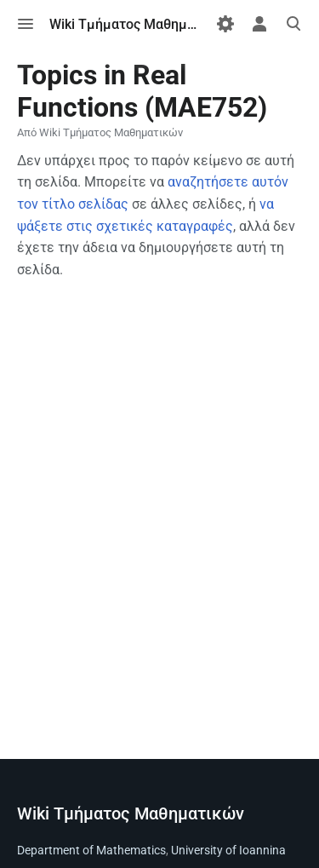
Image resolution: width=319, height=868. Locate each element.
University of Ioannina (228, 850)
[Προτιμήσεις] (225, 24)
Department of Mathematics (91, 850)
